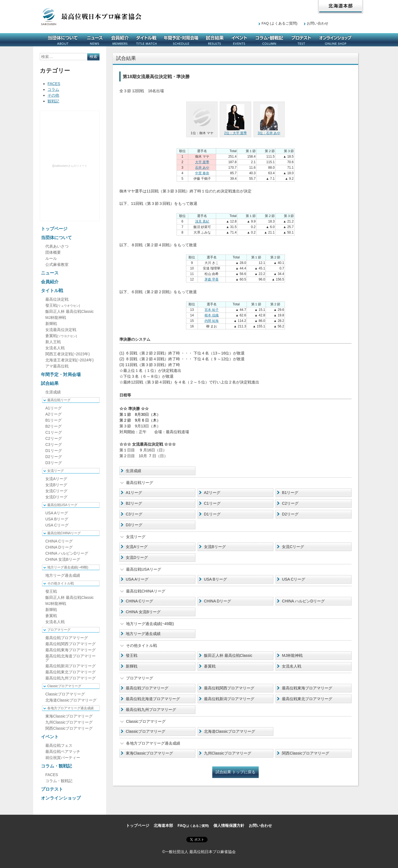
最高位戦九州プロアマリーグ (151, 710)
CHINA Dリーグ (218, 601)
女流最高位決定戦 (61, 330)
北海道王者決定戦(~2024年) (70, 360)
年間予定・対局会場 (181, 40)
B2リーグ (134, 503)
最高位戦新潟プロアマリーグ (229, 699)
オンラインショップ (336, 40)
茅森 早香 (212, 279)
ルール (51, 258)
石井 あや (202, 168)
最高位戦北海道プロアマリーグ (153, 699)
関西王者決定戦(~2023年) (68, 354)
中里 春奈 (202, 173)
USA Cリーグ (294, 579)
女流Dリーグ (137, 557)
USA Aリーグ (137, 579)
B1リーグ (290, 493)
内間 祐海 (212, 321)
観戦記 (53, 101)
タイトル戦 (146, 40)
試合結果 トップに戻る (235, 772)
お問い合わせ (318, 23)
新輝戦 (132, 666)
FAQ (279, 23)
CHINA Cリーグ (139, 601)
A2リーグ (212, 493)
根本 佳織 (212, 315)
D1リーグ (212, 514)
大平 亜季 (202, 162)
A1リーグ (134, 493)
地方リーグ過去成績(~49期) (68, 567)
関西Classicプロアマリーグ (306, 753)
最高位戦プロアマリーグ (147, 688)
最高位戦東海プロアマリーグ (307, 688)
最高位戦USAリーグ (62, 505)
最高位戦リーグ (59, 400)
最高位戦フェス (59, 745)
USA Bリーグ (215, 579)
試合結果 (215, 40)
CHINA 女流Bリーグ (143, 612)
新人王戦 (53, 342)
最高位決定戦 (57, 299)
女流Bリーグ (215, 547)
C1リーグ (212, 503)
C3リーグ (134, 514)
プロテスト (301, 40)
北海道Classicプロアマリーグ (230, 731)
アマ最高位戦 (57, 366)
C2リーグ (290, 503)
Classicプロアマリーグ (146, 731)
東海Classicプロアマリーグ (149, 753)
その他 (53, 95)
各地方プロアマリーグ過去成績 (70, 708)
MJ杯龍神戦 (292, 655)
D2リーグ (290, 514)
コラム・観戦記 (269, 40)
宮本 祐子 (212, 310)
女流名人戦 (292, 666)
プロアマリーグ (59, 630)
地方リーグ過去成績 (143, 634)
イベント (239, 40)
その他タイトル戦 (61, 583)
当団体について (63, 40)
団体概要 (53, 252)
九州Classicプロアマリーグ (228, 753)
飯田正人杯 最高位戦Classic (228, 655)
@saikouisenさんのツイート (70, 166)
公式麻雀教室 (57, 264)
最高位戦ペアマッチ (63, 751)
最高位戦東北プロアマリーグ (307, 699)
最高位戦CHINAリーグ (64, 533)
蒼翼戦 (210, 666)
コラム (53, 89)
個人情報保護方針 (229, 825)
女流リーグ (56, 471)
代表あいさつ (57, 246)
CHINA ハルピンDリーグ (303, 601)
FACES (54, 84)
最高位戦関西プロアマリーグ (229, 688)
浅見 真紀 (202, 221)
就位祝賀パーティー (63, 758)
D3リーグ (134, 525)
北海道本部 (341, 7)
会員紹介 (120, 40)
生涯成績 (133, 471)
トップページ (54, 229)
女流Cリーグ (293, 547)
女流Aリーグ (137, 547)
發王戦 (132, 655)
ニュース (95, 40)
